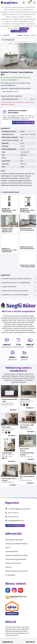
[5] (18, 67)
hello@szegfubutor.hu (16, 521)
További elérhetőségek (15, 526)
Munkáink (27, 35)
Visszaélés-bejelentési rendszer (17, 555)
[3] (16, 67)
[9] (22, 67)
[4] (17, 67)
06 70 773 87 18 (13, 513)
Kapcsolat (33, 35)
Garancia (8, 567)
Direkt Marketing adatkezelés (16, 559)
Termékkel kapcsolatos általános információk (16, 279)
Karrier (8, 548)
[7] (20, 67)
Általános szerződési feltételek (16, 544)
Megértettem (24, 29)
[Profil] (24, 3)
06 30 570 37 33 (13, 517)
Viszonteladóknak (12, 552)
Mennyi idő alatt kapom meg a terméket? (15, 291)
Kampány (20, 35)
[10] (23, 67)
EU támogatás (10, 575)
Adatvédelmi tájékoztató (14, 540)
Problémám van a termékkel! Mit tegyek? (15, 295)
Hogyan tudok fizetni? (8, 287)
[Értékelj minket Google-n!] (21, 590)
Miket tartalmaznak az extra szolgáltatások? (16, 283)
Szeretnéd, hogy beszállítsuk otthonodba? (16, 88)
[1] (14, 67)
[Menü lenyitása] (34, 3)
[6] (19, 67)
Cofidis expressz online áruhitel (17, 571)
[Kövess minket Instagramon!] (14, 590)
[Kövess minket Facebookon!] (8, 590)
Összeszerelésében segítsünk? (11, 96)
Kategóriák (5, 35)
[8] (21, 67)
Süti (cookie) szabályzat (19, 31)
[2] (15, 67)
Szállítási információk (13, 563)
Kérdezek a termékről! (23, 122)
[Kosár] (29, 3)
